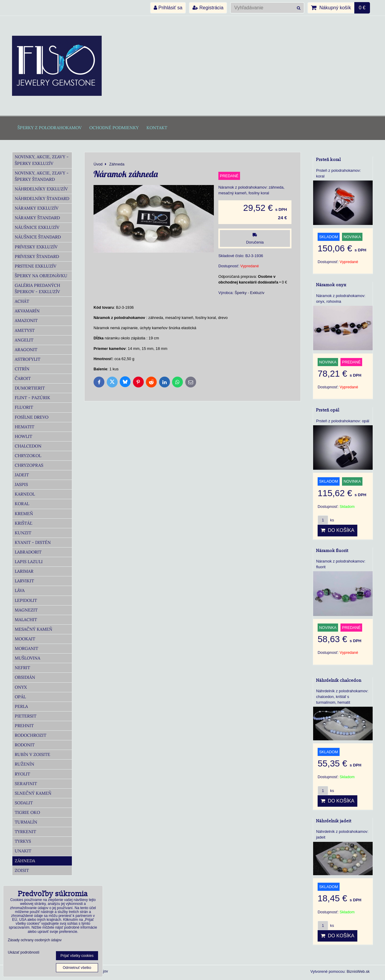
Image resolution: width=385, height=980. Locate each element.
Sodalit (24, 803)
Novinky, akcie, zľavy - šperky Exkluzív (42, 160)
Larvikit (24, 581)
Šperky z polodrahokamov (49, 128)
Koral (22, 504)
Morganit (26, 648)
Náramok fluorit (332, 551)
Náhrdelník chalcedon (339, 680)
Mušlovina (28, 658)
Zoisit (22, 870)
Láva (20, 590)
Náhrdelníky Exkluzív (41, 189)
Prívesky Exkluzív (36, 247)
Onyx (21, 687)
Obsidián (25, 677)
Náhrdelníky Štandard (42, 199)
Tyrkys (23, 841)
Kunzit (23, 533)
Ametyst (25, 330)
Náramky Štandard (37, 218)
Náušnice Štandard (38, 237)
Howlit (23, 436)
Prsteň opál (328, 410)
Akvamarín (27, 311)
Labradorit (28, 552)
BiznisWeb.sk (358, 971)
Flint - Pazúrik (32, 398)
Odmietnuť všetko (77, 968)
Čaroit (23, 378)
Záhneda (25, 861)
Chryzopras (29, 465)
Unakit (23, 851)
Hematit (25, 427)
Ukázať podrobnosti (24, 953)
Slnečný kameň (33, 793)
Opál (20, 697)
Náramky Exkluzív (37, 208)
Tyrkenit (25, 832)
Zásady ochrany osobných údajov (35, 940)
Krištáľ (23, 523)
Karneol (25, 494)
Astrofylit (28, 359)
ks (326, 520)
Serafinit (26, 784)
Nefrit (22, 668)
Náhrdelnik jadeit (334, 821)
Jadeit (22, 475)
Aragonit (26, 350)
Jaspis (21, 484)
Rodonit (25, 745)
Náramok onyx (331, 285)
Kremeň (24, 514)
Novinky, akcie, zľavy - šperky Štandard (42, 176)
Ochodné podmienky (114, 128)
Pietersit (26, 716)
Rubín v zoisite (32, 754)
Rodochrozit (31, 735)
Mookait (25, 639)
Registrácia (208, 8)
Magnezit (26, 610)
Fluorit (24, 407)
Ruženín (25, 764)
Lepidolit (26, 600)
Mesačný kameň (34, 629)
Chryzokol (28, 456)
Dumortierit (30, 388)
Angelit (24, 340)
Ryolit (22, 774)
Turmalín (26, 822)
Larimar (24, 571)
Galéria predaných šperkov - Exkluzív (37, 288)
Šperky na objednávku (41, 276)
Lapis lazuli (29, 562)
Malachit (26, 620)
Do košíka (337, 530)
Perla (21, 706)
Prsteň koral (328, 160)
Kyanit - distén (33, 542)
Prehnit (24, 726)
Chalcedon (28, 446)
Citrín (22, 369)
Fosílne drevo (32, 417)
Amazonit (26, 320)
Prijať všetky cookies (77, 956)
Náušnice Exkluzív (37, 227)
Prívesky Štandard (37, 256)
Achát (22, 301)
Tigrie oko (27, 812)
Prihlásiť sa (168, 8)
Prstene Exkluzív (35, 266)
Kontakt (157, 128)
